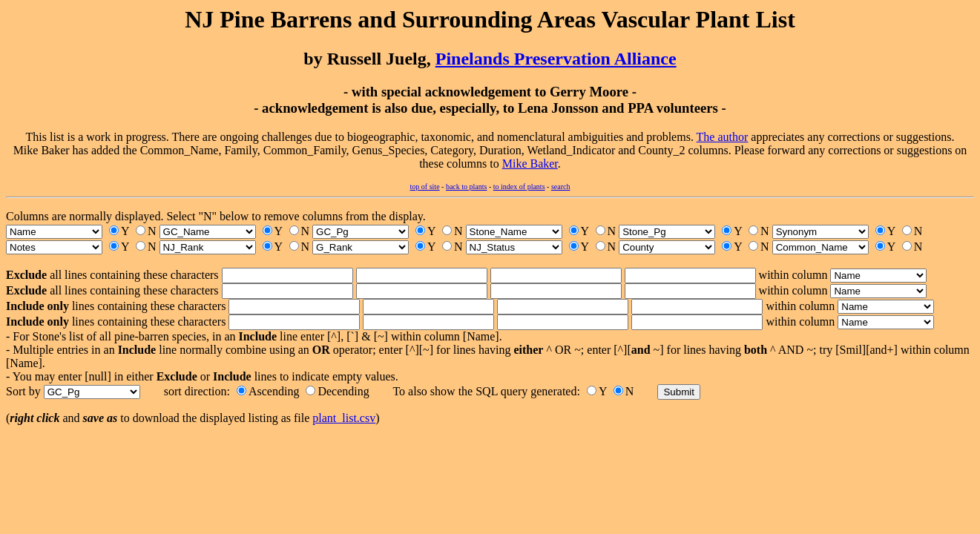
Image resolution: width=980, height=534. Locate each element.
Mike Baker (530, 164)
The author (723, 137)
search (561, 187)
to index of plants (519, 187)
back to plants (467, 187)
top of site (425, 187)
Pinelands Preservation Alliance (556, 59)
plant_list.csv (344, 418)
